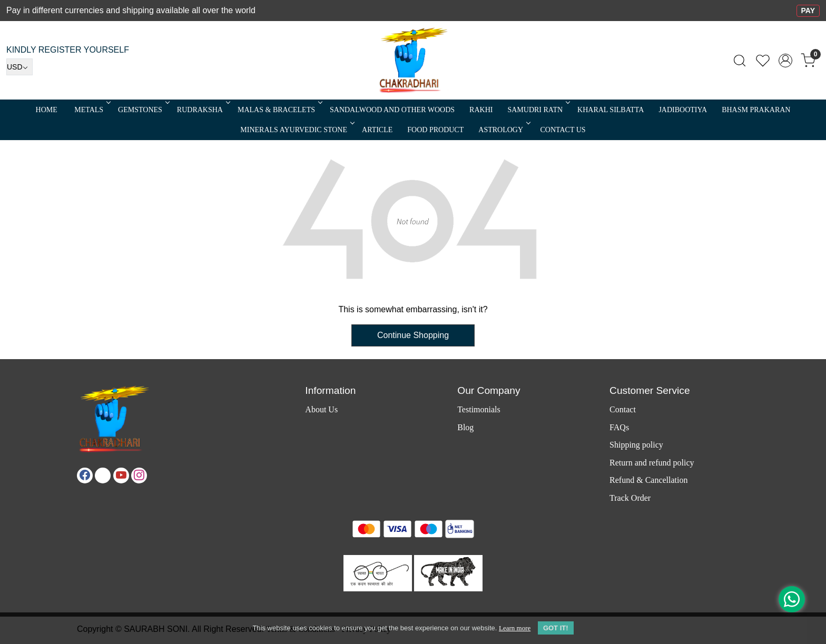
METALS (92, 110)
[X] (103, 475)
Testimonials (479, 409)
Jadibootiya (683, 110)
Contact (623, 409)
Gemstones (143, 110)
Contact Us (563, 130)
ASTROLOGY (504, 130)
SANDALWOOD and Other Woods (392, 110)
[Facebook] (85, 475)
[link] (740, 61)
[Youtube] (121, 475)
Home (47, 110)
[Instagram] (139, 475)
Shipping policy (636, 445)
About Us (321, 409)
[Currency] (19, 67)
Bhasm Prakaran (756, 110)
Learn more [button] (515, 628)
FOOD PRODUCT (435, 130)
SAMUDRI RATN (538, 110)
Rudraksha (203, 110)
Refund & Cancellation (648, 480)
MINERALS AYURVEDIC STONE (297, 130)
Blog (465, 427)
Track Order (630, 498)
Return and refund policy (652, 463)
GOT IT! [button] (556, 628)
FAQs (619, 427)
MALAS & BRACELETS (279, 110)
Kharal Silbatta (611, 110)
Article (377, 130)
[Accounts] (785, 61)
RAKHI (481, 110)
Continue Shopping (413, 335)
